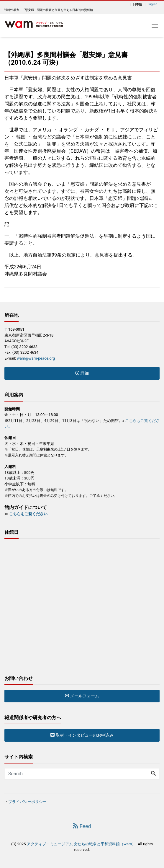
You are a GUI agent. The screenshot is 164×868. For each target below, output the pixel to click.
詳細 (82, 373)
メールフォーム (82, 696)
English (152, 4)
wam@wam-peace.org (36, 358)
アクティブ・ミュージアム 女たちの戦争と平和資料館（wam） (81, 844)
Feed (82, 826)
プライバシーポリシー (27, 802)
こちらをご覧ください (28, 514)
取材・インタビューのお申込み (82, 735)
